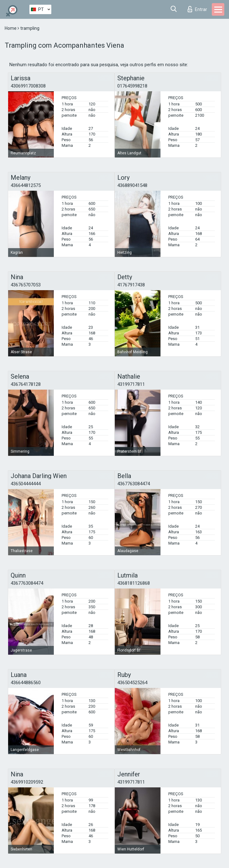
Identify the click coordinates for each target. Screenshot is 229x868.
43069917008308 (28, 86)
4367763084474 (134, 484)
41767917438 (131, 285)
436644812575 (26, 185)
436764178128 (26, 384)
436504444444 (26, 484)
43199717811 (131, 384)
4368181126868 (134, 583)
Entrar (197, 9)
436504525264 (132, 683)
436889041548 (132, 185)
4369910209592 (27, 782)
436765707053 (26, 285)
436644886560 (26, 683)
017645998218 (132, 86)
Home (11, 28)
